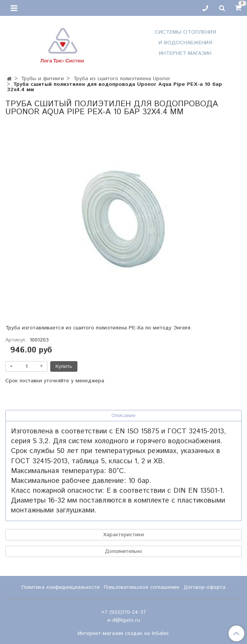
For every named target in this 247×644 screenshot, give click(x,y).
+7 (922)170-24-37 (124, 612)
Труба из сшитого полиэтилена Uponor (122, 79)
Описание (123, 416)
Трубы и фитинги (42, 79)
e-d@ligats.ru (124, 620)
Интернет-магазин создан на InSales (123, 633)
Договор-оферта (205, 587)
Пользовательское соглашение (142, 587)
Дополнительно (123, 551)
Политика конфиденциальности (61, 587)
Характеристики (123, 535)
